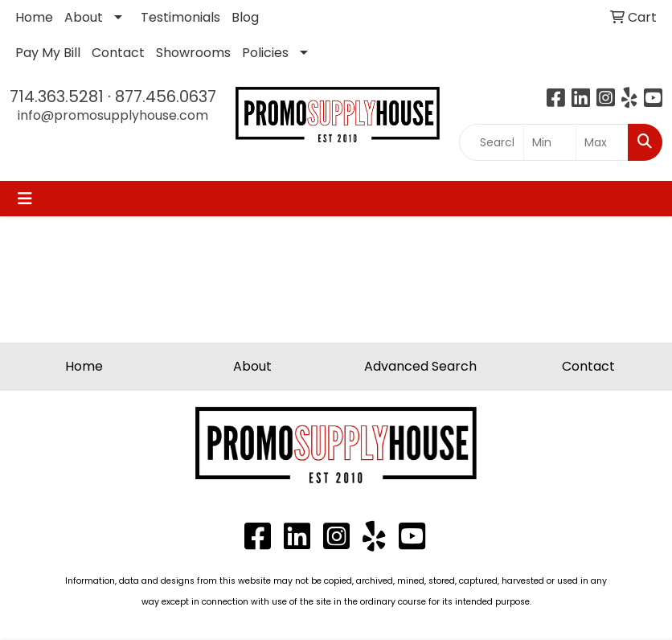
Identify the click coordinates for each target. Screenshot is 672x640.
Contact (118, 53)
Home (34, 17)
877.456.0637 (166, 96)
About (84, 17)
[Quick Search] (492, 142)
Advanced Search (420, 366)
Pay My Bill (48, 53)
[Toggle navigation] (25, 199)
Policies (265, 53)
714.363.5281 (57, 96)
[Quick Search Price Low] (550, 142)
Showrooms (193, 53)
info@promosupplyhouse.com (113, 115)
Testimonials (180, 17)
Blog (245, 17)
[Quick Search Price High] (602, 142)
